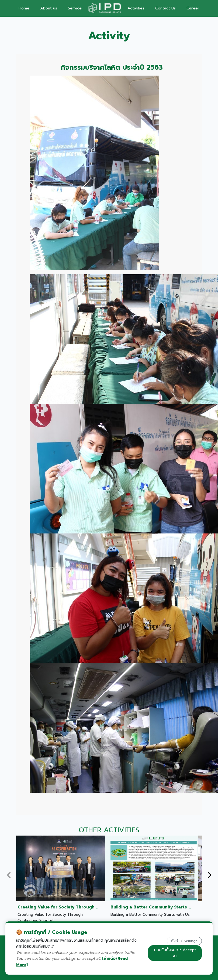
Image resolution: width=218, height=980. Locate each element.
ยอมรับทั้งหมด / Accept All (175, 953)
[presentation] (9, 875)
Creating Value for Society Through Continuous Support (79, 907)
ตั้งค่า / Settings (184, 941)
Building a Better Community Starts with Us (157, 907)
